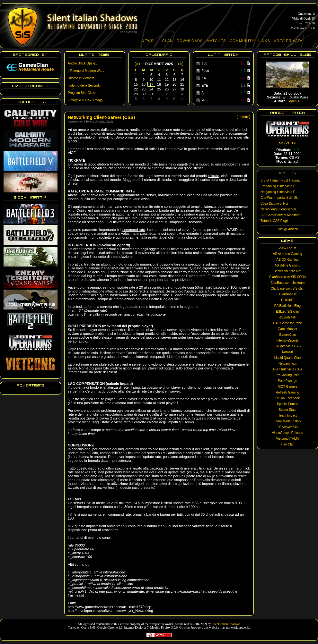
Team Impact (287, 415)
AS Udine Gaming (287, 265)
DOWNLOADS (190, 41)
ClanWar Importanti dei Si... (280, 198)
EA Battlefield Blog (287, 306)
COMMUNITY (242, 41)
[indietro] (243, 117)
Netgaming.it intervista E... (279, 192)
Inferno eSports (287, 340)
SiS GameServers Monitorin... (282, 215)
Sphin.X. (294, 101)
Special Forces (287, 404)
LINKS (264, 41)
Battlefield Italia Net (287, 271)
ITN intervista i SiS (287, 346)
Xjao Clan (287, 444)
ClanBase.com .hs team (287, 283)
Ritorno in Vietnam (81, 78)
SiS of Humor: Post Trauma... (281, 180)
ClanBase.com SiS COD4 (287, 277)
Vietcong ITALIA (287, 439)
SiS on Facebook (287, 398)
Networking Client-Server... (280, 209)
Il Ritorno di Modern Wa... (86, 71)
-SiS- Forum (287, 248)
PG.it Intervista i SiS (288, 369)
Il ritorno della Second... (85, 85)
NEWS (148, 41)
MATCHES (216, 41)
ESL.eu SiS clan (287, 312)
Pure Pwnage (287, 381)
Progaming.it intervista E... (279, 186)
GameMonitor (288, 329)
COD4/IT (287, 300)
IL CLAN (165, 41)
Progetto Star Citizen (83, 93)
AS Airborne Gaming (287, 254)
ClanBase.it (287, 294)
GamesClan (288, 335)
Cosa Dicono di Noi (274, 203)
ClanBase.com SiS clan (288, 288)
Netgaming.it (287, 364)
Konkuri (287, 352)
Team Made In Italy (287, 421)
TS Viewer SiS (287, 427)
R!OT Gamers (287, 387)
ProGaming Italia (287, 375)
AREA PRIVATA (288, 41)
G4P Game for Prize (287, 323)
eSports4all (287, 317)
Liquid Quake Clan (287, 358)
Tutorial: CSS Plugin (275, 221)
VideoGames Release (287, 433)
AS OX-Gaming (288, 260)
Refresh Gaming (288, 392)
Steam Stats (287, 410)
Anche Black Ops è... (83, 63)
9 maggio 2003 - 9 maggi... (87, 100)
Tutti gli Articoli (287, 229)
